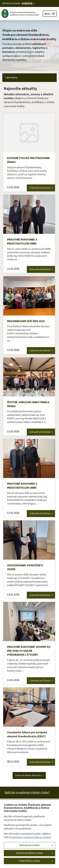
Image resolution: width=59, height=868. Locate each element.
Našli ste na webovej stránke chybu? (27, 793)
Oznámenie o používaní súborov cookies (30, 837)
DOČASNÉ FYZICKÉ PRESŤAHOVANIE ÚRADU (29, 160)
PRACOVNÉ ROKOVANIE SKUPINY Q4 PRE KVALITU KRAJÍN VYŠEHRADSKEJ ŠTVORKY (29, 651)
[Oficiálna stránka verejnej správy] (28, 3)
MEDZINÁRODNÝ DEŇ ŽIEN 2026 (26, 321)
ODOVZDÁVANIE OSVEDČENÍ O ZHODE (25, 567)
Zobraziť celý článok (40, 188)
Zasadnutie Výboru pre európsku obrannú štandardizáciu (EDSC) (27, 734)
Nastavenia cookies (30, 845)
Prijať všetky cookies (29, 861)
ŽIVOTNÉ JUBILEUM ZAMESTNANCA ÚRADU (28, 404)
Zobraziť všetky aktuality (28, 775)
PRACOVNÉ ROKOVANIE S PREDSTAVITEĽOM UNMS (22, 242)
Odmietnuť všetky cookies (30, 853)
